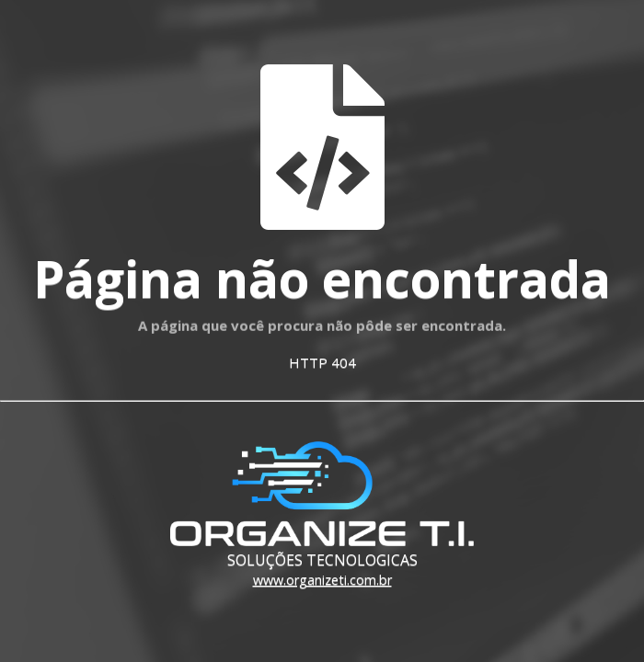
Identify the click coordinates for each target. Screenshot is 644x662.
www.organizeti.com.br (322, 580)
